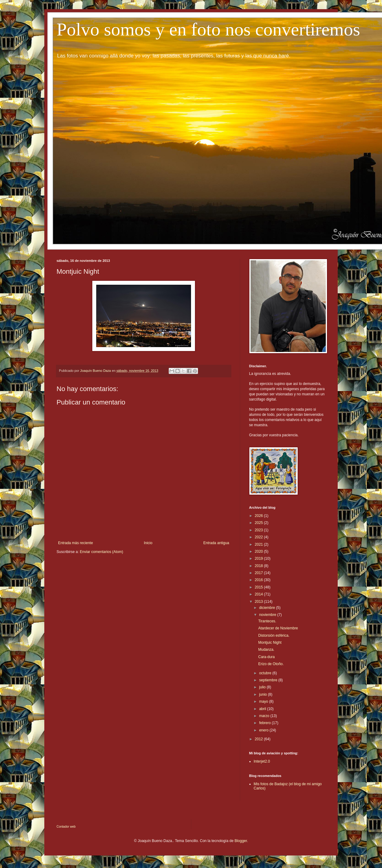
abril (263, 709)
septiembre (269, 680)
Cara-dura (266, 657)
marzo (265, 716)
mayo (264, 701)
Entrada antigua (216, 543)
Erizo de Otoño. (271, 664)
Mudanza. (266, 650)
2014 (259, 594)
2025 (259, 523)
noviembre (268, 615)
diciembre (268, 608)
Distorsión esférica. (274, 635)
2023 (259, 530)
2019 (259, 559)
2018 (259, 566)
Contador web (66, 827)
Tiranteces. (267, 621)
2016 (259, 580)
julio (263, 687)
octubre (266, 673)
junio (264, 694)
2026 (259, 516)
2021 (259, 544)
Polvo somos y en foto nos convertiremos (208, 29)
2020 (259, 551)
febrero (265, 723)
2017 (259, 573)
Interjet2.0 (262, 761)
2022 (259, 537)
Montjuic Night (270, 643)
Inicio (148, 543)
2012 (259, 739)
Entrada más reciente (75, 543)
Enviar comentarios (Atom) (101, 552)
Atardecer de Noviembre (278, 628)
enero (264, 730)
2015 (259, 587)
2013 (259, 602)
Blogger (241, 841)
